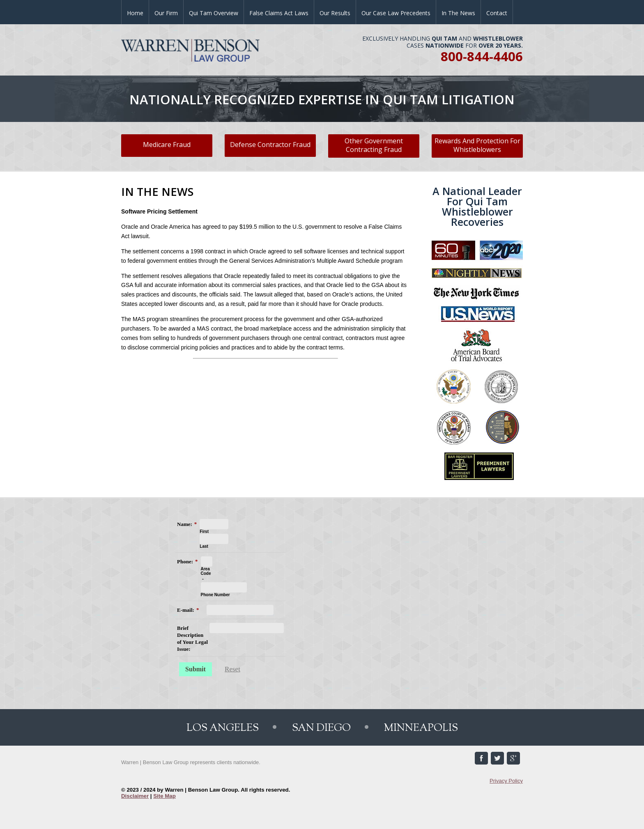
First (204, 532)
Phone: (185, 561)
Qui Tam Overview (214, 13)
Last (204, 546)
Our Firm (166, 13)
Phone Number (215, 595)
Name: (185, 524)
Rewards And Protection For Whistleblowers (477, 145)
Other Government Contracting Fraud (374, 145)
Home (135, 13)
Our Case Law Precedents (396, 13)
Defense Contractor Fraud (270, 145)
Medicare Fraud (167, 145)
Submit (195, 669)
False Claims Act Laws (279, 13)
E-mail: (186, 610)
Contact (497, 13)
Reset (232, 669)
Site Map (164, 796)
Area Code (206, 571)
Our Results (335, 13)
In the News (458, 13)
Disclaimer (135, 796)
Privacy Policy (506, 781)
